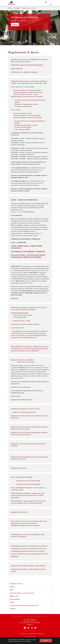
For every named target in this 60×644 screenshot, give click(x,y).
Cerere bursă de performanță (22, 315)
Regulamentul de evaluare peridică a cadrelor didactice (29, 566)
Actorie (36, 95)
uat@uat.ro (30, 625)
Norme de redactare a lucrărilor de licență (27, 116)
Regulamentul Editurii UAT (20, 512)
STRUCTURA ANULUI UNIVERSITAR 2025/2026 (27, 65)
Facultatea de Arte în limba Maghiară (28, 484)
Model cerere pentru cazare (26, 362)
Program (15, 24)
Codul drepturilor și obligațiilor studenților (24, 72)
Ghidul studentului (17, 69)
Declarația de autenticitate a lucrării (26, 104)
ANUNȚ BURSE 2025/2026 (20, 313)
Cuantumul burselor (17, 328)
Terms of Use (23, 634)
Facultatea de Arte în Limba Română (28, 481)
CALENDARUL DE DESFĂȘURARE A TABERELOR (28, 252)
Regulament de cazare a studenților (22, 360)
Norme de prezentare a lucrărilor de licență (27, 90)
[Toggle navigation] (51, 3)
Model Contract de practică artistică (24, 412)
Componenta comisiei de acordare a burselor (25, 324)
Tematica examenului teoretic (23, 113)
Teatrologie (39, 97)
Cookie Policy (32, 634)
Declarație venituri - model (22, 321)
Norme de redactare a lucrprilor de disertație (28, 118)
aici (17, 299)
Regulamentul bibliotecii (19, 468)
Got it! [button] (46, 641)
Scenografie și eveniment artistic (25, 97)
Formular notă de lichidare (24, 106)
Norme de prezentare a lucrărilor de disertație (28, 92)
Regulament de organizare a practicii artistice (26, 409)
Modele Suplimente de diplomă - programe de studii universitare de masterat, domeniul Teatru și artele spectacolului (28, 495)
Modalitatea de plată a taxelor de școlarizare (25, 526)
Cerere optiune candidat (22, 129)
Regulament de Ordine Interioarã (22, 400)
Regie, (13, 97)
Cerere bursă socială (20, 317)
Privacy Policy (40, 634)
